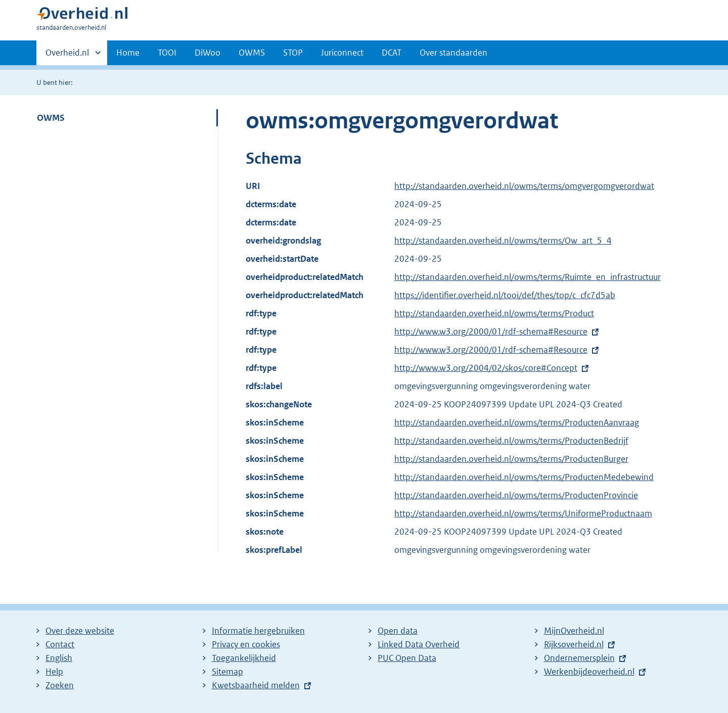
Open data (398, 631)
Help (54, 672)
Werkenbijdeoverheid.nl (589, 672)
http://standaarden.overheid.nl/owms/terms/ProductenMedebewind (524, 477)
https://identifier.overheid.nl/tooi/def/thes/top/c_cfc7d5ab (505, 295)
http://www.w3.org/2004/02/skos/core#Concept (486, 368)
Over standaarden (453, 53)
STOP (293, 53)
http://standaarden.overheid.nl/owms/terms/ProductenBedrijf (511, 441)
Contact (60, 644)
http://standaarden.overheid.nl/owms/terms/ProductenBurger (511, 459)
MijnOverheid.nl (574, 631)
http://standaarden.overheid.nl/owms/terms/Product (494, 313)
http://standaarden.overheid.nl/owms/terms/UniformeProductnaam (523, 513)
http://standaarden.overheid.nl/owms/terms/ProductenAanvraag (517, 422)
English (59, 658)
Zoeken (60, 685)
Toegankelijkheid (244, 658)
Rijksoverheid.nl (574, 644)
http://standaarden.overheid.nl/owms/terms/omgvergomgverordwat (524, 186)
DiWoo (208, 53)
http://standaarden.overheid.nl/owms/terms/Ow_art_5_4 (503, 241)
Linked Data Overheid (419, 644)
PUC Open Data (407, 658)
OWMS (252, 53)
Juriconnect (342, 53)
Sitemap (227, 672)
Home (128, 53)
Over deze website (80, 631)
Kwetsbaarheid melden (256, 685)
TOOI (167, 53)
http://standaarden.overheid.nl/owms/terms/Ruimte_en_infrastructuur (528, 277)
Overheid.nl (67, 56)
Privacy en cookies (246, 644)
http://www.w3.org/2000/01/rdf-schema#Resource (491, 331)
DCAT (392, 53)
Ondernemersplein (579, 658)
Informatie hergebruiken (258, 631)
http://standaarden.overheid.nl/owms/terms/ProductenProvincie (516, 495)
